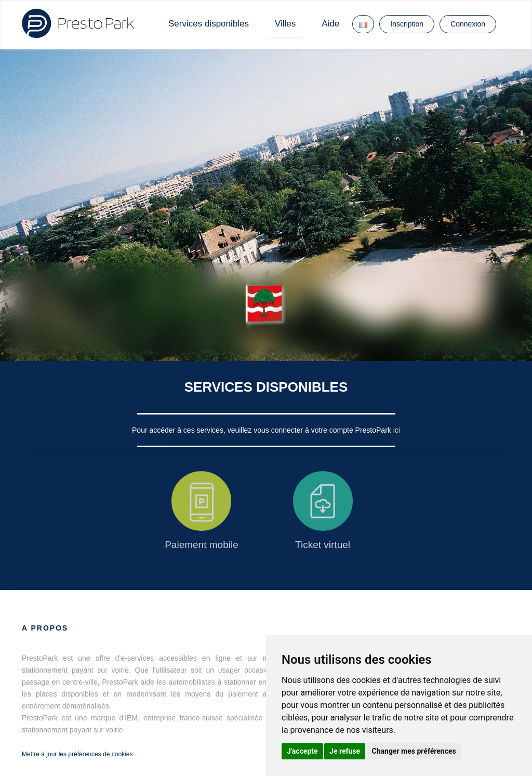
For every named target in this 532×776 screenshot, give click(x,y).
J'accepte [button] (302, 751)
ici (397, 430)
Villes (285, 24)
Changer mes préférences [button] (414, 751)
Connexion (468, 24)
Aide (330, 24)
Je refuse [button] (345, 751)
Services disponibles (209, 24)
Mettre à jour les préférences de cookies (77, 754)
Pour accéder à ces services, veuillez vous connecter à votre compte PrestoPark (263, 430)
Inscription (407, 24)
